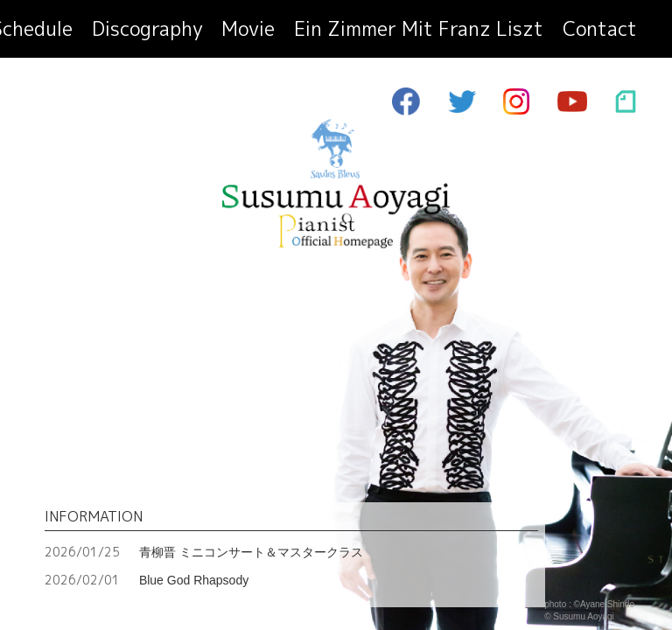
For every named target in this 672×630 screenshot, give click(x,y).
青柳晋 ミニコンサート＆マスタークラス (204, 552)
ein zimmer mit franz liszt (483, 33)
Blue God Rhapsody (147, 580)
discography (287, 33)
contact (611, 33)
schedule (201, 33)
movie (363, 33)
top (81, 33)
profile (133, 33)
